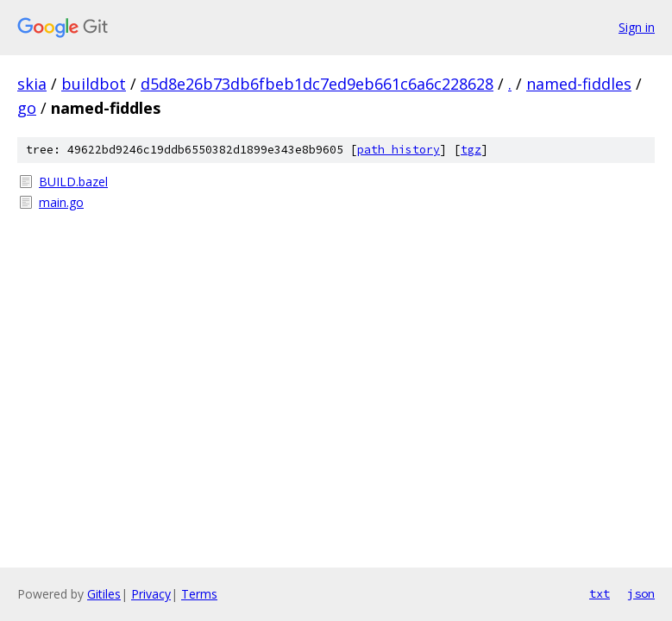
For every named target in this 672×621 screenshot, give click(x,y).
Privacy (151, 594)
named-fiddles (579, 84)
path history (399, 150)
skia (32, 84)
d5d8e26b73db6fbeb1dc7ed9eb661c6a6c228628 (317, 84)
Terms (199, 594)
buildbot (94, 84)
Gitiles (104, 594)
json (641, 593)
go (27, 108)
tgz (471, 150)
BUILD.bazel (73, 182)
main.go (61, 202)
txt (600, 593)
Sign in (637, 27)
